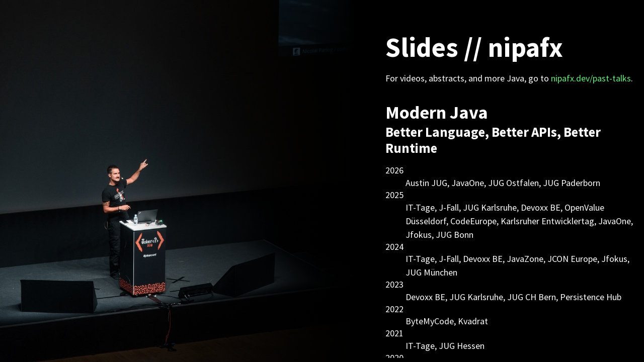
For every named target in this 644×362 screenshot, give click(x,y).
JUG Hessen (462, 346)
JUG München (431, 272)
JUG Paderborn (572, 183)
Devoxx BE (541, 207)
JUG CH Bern (532, 297)
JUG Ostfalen (513, 183)
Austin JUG (426, 183)
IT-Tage (420, 207)
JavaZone (525, 259)
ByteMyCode (430, 321)
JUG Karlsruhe (490, 207)
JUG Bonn (455, 235)
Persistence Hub (591, 297)
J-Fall (449, 207)
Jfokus (419, 235)
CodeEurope (473, 221)
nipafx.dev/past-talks (591, 78)
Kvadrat (473, 321)
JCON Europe (572, 259)
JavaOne (468, 183)
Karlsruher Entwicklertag (547, 221)
